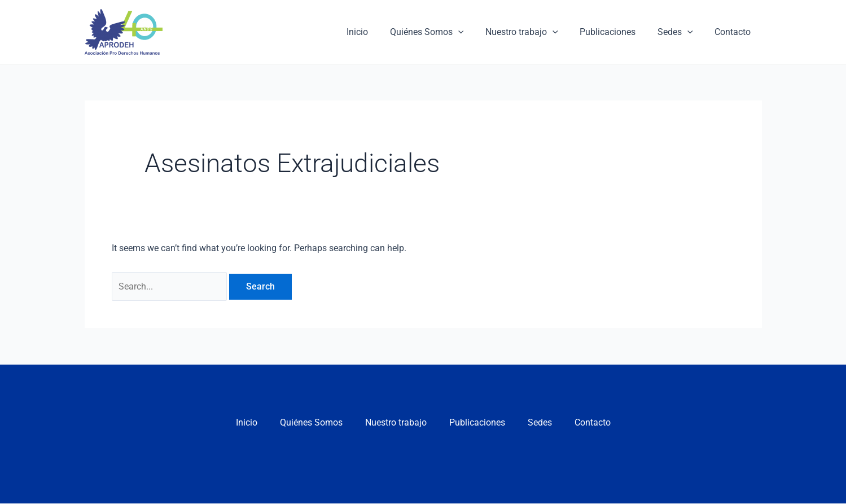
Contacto (735, 32)
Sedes (681, 32)
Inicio (378, 32)
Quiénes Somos (444, 32)
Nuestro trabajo (535, 32)
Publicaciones (617, 32)
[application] (475, 32)
